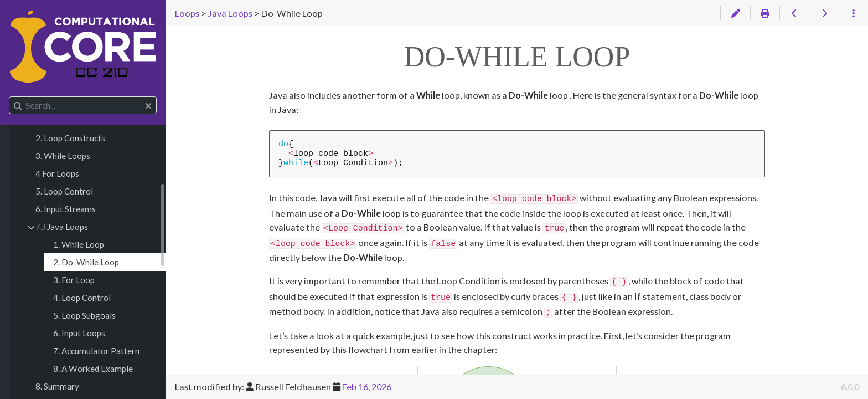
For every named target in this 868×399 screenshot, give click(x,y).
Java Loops (62, 227)
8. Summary (57, 386)
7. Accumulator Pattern (96, 351)
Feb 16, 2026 (367, 387)
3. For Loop (74, 280)
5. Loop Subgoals (84, 315)
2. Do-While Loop (86, 262)
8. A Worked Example (93, 369)
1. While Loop (79, 244)
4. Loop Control (82, 298)
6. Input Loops (79, 333)
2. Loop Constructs (70, 138)
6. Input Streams (66, 209)
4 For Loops (57, 173)
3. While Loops (63, 156)
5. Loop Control (64, 191)
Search (10, 97)
